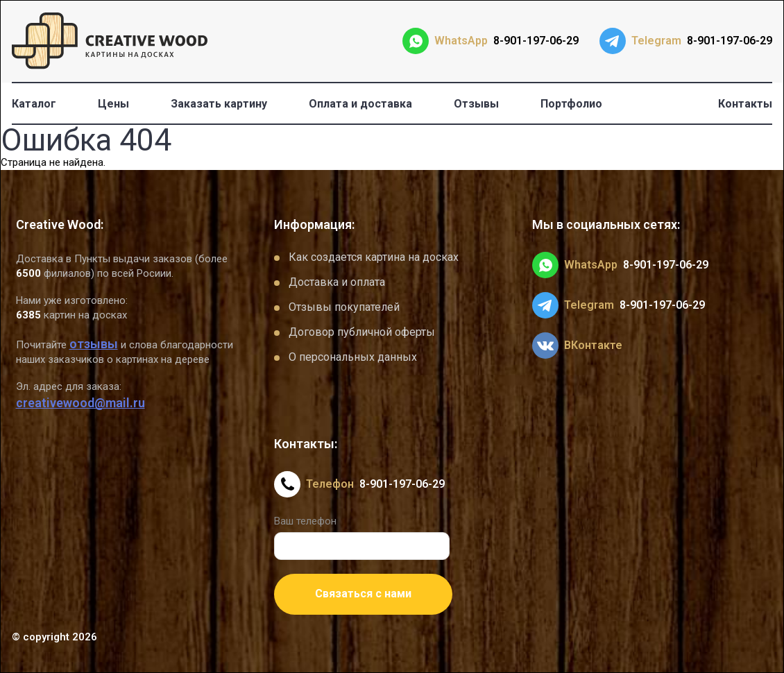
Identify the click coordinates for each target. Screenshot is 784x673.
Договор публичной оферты (362, 332)
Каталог (34, 104)
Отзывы (476, 104)
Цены (113, 104)
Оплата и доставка (360, 104)
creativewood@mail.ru (80, 403)
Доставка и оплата (337, 282)
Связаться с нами (363, 594)
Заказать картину (219, 104)
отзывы (94, 344)
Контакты (745, 104)
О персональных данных (353, 357)
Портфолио (571, 104)
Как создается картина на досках (374, 257)
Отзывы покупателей (344, 307)
